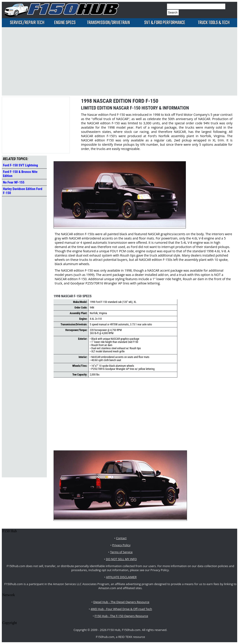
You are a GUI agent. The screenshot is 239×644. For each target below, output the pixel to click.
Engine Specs (65, 23)
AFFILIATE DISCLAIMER (121, 577)
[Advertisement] (108, 61)
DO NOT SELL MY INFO (121, 559)
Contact (121, 538)
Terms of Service (121, 552)
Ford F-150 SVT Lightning (20, 165)
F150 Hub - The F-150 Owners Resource (121, 616)
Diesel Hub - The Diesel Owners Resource (121, 602)
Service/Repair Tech (27, 23)
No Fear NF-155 (14, 182)
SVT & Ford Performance (165, 23)
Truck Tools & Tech (214, 23)
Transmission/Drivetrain (108, 23)
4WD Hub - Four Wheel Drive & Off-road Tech (121, 609)
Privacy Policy (121, 545)
